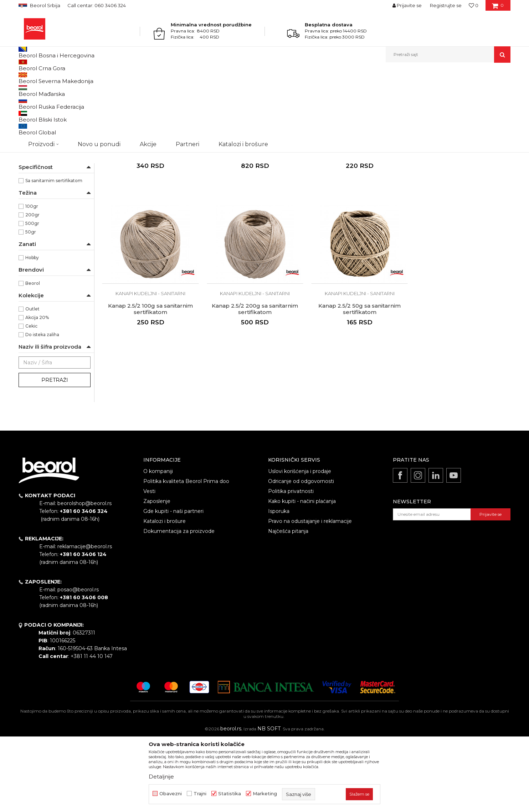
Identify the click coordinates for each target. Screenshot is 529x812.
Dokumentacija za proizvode (179, 605)
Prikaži (434, 90)
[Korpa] (498, 8)
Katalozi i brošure (165, 595)
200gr (32, 288)
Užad (27, 124)
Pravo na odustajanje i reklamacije (310, 595)
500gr (32, 297)
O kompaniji (158, 545)
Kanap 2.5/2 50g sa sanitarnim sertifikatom (254, 381)
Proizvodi (47, 78)
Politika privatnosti (291, 565)
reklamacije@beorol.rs (85, 620)
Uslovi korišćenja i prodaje (300, 545)
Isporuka (279, 585)
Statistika (230, 794)
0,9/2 (31, 220)
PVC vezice (35, 132)
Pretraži (55, 453)
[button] (448, 55)
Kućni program (77, 78)
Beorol (25, 78)
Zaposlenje (157, 575)
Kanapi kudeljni (38, 107)
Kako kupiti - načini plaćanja (302, 575)
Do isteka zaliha (42, 408)
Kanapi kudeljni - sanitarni (49, 115)
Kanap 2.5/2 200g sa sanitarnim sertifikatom (150, 381)
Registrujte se (446, 5)
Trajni (200, 794)
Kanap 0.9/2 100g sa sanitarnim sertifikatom (358, 226)
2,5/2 (31, 228)
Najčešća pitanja (288, 605)
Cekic (31, 399)
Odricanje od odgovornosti (301, 555)
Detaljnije (161, 777)
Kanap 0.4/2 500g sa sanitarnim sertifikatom (254, 226)
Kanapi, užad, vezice (119, 78)
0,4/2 (31, 211)
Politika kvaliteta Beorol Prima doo (186, 555)
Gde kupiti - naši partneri (173, 585)
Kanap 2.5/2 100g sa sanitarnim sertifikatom (462, 226)
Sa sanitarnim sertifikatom (54, 254)
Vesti (149, 565)
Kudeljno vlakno (43, 186)
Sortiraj (330, 90)
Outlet (32, 382)
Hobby (32, 331)
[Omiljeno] (474, 5)
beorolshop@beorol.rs (84, 577)
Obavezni (171, 794)
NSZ (34, 160)
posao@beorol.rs (78, 663)
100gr (32, 280)
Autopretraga (298, 90)
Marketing (265, 794)
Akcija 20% (37, 391)
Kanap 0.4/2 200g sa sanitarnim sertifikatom (150, 226)
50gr (31, 305)
